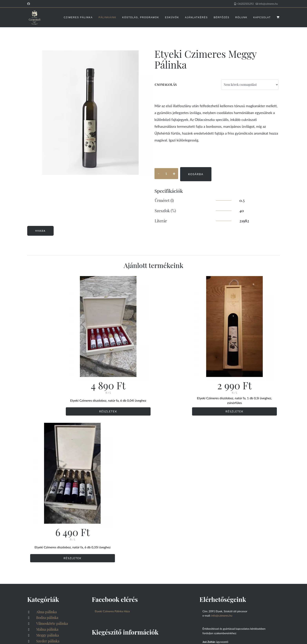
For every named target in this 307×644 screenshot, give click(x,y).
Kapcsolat (262, 17)
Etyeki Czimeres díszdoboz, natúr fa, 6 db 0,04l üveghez (69, 400)
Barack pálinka (48, 512)
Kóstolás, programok (141, 17)
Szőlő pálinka (46, 506)
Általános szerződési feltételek (124, 506)
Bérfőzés (222, 17)
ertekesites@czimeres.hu (217, 521)
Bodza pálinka (47, 471)
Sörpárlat (43, 518)
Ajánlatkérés (196, 17)
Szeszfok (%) (165, 211)
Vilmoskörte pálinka (52, 477)
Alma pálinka (46, 465)
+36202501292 (245, 4)
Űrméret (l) (164, 200)
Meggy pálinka (47, 488)
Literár (161, 221)
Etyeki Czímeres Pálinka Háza (112, 464)
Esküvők (172, 17)
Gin (39, 529)
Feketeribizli (46, 524)
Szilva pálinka (47, 500)
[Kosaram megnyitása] (278, 17)
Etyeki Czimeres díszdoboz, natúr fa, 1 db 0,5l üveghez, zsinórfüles (154, 400)
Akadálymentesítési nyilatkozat (46, 636)
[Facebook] (29, 4)
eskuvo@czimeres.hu (215, 557)
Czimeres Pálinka (78, 17)
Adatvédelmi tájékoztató (119, 499)
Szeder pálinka (47, 494)
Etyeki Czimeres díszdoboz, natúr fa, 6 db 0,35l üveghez (238, 400)
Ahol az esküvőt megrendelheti (221, 561)
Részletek (69, 411)
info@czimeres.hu (268, 4)
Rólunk (241, 17)
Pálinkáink (107, 17)
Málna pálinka (47, 483)
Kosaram (42, 607)
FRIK (109, 632)
